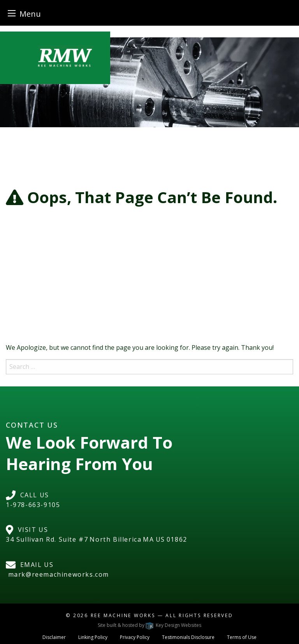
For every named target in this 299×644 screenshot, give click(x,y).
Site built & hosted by (149, 625)
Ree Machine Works (123, 615)
